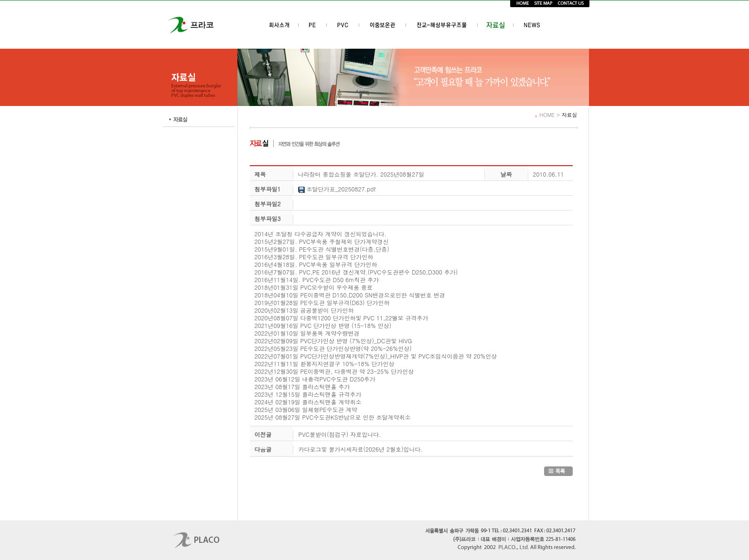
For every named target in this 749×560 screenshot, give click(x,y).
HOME (547, 115)
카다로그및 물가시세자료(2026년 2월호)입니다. (361, 449)
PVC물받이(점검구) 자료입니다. (340, 434)
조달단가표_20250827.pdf (337, 189)
